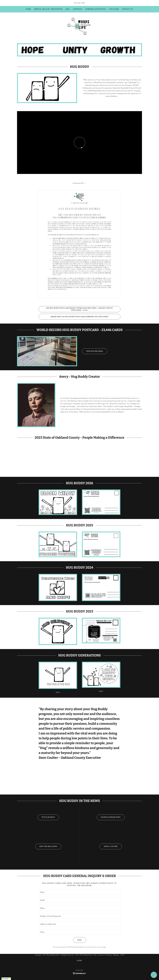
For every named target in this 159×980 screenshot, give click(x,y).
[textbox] (79, 892)
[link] (79, 26)
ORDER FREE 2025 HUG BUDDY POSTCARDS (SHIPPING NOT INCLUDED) (73, 317)
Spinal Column (109, 846)
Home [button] (79, 961)
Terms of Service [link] (98, 947)
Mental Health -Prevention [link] (48, 9)
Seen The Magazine (46, 846)
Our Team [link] (114, 9)
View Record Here (92, 351)
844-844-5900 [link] (79, 3)
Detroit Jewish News (109, 817)
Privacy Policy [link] (87, 947)
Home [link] (28, 9)
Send (77, 940)
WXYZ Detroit (46, 817)
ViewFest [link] (78, 9)
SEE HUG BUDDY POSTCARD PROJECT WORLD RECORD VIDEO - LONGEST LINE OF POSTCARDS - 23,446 (76, 309)
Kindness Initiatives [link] (96, 9)
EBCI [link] (68, 9)
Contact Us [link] (128, 9)
